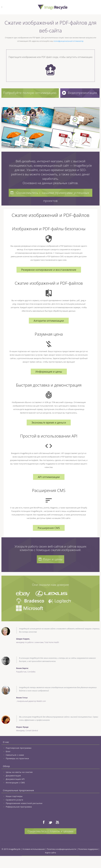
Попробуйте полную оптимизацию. (50, 93)
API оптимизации (49, 488)
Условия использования (34, 860)
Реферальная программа (19, 818)
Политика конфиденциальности (61, 860)
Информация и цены (49, 382)
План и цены (50, 570)
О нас (6, 753)
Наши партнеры (14, 807)
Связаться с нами (15, 766)
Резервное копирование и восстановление (49, 281)
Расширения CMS (49, 539)
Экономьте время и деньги (49, 433)
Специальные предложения (18, 801)
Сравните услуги (14, 811)
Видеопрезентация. (51, 104)
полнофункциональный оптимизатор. (69, 41)
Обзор (6, 777)
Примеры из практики (17, 769)
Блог (8, 762)
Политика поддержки (88, 860)
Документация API (15, 790)
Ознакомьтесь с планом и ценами (50, 842)
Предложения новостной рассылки (24, 814)
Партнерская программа (19, 759)
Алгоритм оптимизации (49, 332)
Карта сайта (50, 863)
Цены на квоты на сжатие (19, 783)
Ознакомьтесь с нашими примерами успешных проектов (49, 204)
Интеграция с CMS (15, 793)
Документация (13, 786)
